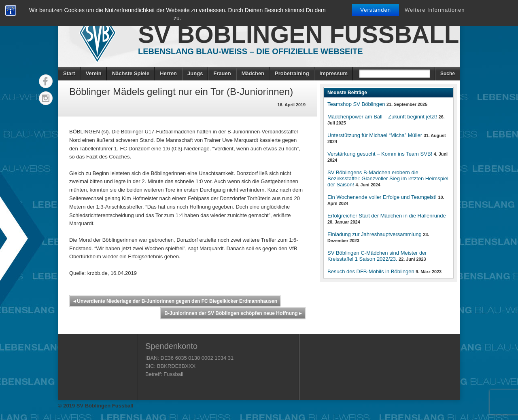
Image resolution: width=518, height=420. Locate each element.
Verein (94, 73)
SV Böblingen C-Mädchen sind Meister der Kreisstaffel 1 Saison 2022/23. (377, 256)
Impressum (334, 73)
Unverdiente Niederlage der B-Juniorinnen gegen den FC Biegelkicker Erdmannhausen (175, 301)
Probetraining (292, 73)
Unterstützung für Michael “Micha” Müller (375, 135)
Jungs (195, 73)
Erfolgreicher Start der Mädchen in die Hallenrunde (387, 216)
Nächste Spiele (131, 73)
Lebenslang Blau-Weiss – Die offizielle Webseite (251, 51)
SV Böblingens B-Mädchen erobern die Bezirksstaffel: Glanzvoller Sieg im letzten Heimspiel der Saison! (388, 178)
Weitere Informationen (435, 10)
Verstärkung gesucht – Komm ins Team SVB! (380, 154)
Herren (168, 73)
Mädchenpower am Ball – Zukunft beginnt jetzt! (382, 117)
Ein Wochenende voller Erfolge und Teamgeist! (382, 197)
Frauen (222, 73)
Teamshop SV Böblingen (356, 104)
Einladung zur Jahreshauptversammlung (375, 234)
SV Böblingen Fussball (298, 35)
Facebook (46, 81)
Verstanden (376, 10)
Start (69, 73)
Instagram (46, 98)
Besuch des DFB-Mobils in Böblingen (371, 271)
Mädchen (253, 73)
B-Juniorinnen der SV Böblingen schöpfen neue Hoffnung (233, 313)
